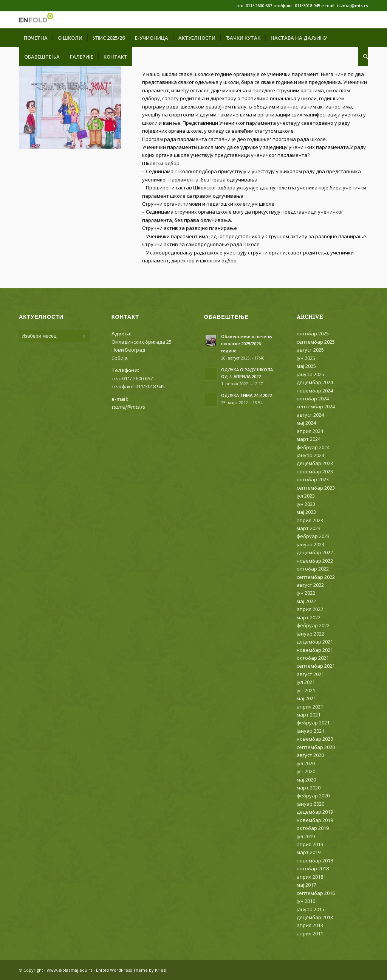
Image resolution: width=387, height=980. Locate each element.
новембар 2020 (315, 739)
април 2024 (310, 431)
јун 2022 (306, 593)
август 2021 (310, 674)
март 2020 (309, 788)
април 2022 (310, 609)
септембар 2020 (316, 747)
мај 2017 (306, 885)
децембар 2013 (315, 917)
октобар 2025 (313, 333)
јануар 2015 (310, 909)
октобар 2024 (313, 399)
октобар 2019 (313, 828)
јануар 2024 (310, 455)
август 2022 (310, 585)
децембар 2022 (315, 552)
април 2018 (310, 877)
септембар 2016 (316, 893)
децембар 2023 (315, 463)
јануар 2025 (310, 374)
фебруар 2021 (313, 723)
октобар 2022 (313, 569)
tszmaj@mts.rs (128, 407)
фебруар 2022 (313, 625)
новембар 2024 (315, 391)
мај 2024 (306, 423)
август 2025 (310, 350)
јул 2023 (306, 496)
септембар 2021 (316, 666)
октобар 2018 (313, 868)
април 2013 (310, 925)
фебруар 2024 (313, 447)
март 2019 (309, 852)
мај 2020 (306, 780)
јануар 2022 (310, 634)
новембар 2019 (315, 820)
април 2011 (310, 933)
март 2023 (309, 528)
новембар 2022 (315, 561)
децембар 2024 (315, 382)
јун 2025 (306, 358)
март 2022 (309, 617)
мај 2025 (306, 366)
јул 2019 (306, 836)
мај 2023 (306, 512)
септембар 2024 (316, 406)
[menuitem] (36, 38)
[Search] (363, 57)
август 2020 (310, 755)
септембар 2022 (316, 577)
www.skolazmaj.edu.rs (70, 970)
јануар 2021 (310, 731)
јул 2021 (306, 682)
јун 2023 (306, 504)
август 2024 (310, 415)
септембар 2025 (316, 342)
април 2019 (310, 844)
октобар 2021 (313, 658)
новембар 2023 (315, 471)
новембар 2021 (315, 650)
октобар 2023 (313, 479)
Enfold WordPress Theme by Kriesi (131, 970)
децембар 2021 (315, 642)
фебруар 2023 (313, 536)
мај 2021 (306, 698)
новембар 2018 (315, 861)
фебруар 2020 (313, 795)
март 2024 (309, 439)
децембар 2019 (315, 812)
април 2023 (310, 520)
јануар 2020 (310, 804)
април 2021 (310, 707)
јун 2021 (306, 690)
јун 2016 (306, 901)
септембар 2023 (316, 488)
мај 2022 (306, 601)
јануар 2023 (310, 544)
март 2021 (309, 715)
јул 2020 (306, 763)
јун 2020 (306, 771)
